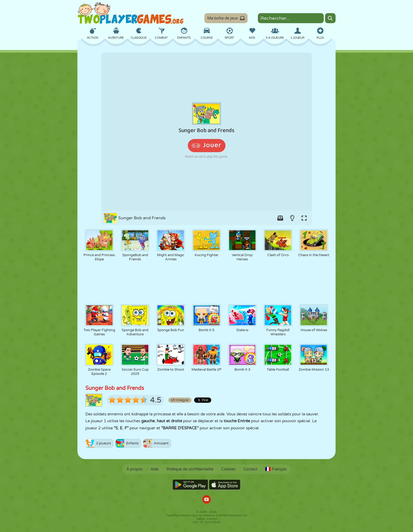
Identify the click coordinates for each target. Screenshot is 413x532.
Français (276, 469)
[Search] (330, 18)
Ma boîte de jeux (226, 18)
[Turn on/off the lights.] (292, 218)
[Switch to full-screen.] (304, 218)
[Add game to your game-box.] (280, 218)
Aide (155, 469)
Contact (250, 469)
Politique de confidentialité (190, 469)
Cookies (228, 469)
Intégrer (180, 400)
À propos (135, 469)
